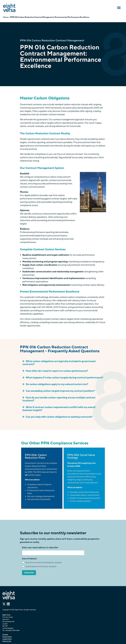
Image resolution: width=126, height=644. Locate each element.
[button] (119, 8)
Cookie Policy (7, 639)
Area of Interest (30, 559)
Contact (5, 634)
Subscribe (29, 573)
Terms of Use (7, 641)
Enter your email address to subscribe (40, 548)
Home (6, 17)
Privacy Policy (7, 637)
